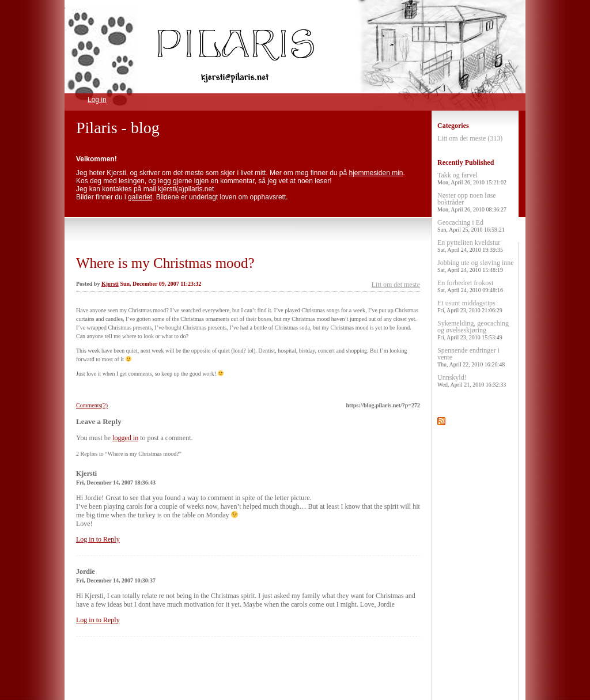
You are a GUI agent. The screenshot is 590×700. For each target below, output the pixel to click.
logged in (125, 438)
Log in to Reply (98, 539)
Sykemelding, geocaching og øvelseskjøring (473, 330)
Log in (97, 100)
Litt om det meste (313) (470, 138)
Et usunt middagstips (470, 306)
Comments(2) (92, 405)
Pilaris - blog (118, 128)
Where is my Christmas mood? (165, 263)
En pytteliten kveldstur (470, 246)
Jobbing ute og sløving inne (476, 266)
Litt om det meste (396, 285)
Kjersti (110, 284)
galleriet (140, 197)
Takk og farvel (472, 178)
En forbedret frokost (470, 286)
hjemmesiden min (376, 173)
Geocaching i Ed (471, 226)
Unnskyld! (472, 381)
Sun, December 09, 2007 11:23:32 (160, 284)
